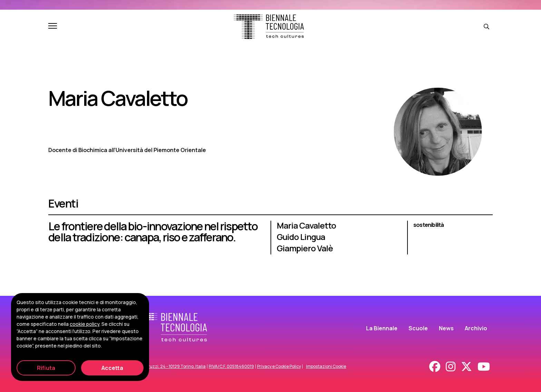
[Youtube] (484, 366)
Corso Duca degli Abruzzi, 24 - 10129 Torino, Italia (157, 366)
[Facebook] (435, 366)
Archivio (476, 328)
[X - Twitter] (466, 366)
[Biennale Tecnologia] (269, 27)
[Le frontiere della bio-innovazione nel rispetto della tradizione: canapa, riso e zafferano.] (270, 241)
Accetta (112, 368)
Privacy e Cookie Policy (279, 366)
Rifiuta (46, 368)
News (446, 328)
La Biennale (382, 328)
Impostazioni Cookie (326, 366)
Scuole (418, 328)
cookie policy (85, 324)
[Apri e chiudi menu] (53, 27)
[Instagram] (451, 366)
